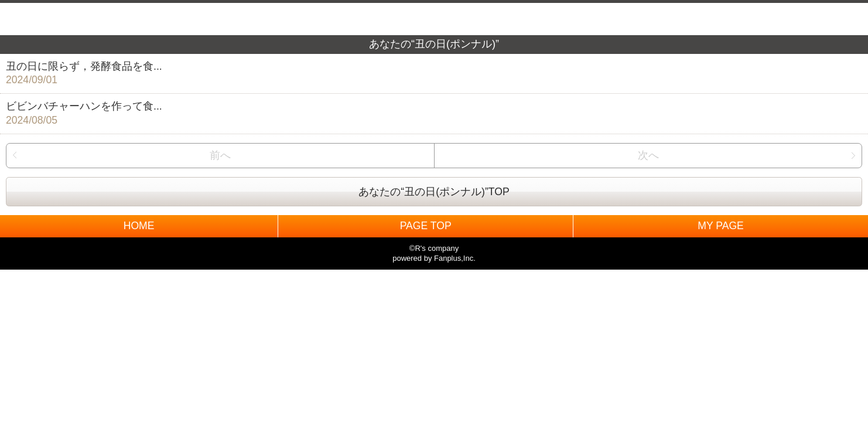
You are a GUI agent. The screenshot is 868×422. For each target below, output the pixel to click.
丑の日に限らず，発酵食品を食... (428, 74)
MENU (846, 19)
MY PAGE (721, 226)
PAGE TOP (426, 226)
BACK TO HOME (434, 16)
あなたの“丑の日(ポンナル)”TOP (434, 192)
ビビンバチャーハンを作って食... (428, 114)
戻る (22, 19)
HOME (139, 226)
